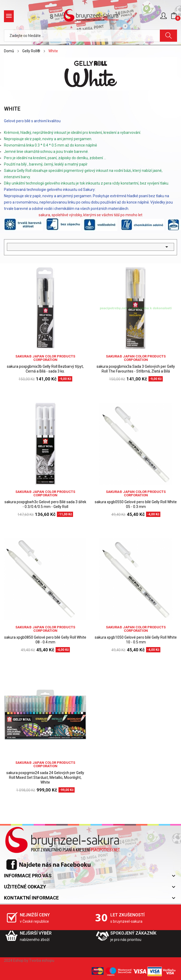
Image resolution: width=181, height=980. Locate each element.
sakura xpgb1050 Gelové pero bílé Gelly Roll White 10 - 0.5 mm (136, 640)
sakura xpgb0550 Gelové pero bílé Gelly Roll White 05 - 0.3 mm (136, 504)
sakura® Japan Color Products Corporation (45, 358)
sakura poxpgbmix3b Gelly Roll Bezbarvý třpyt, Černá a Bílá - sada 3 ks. (45, 369)
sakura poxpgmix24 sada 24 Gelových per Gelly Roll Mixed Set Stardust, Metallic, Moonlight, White (45, 778)
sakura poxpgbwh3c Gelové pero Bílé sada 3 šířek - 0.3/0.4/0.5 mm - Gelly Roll (45, 504)
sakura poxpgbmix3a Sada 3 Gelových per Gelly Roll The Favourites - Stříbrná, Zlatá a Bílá (136, 369)
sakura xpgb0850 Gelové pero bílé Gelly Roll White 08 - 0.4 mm (45, 640)
